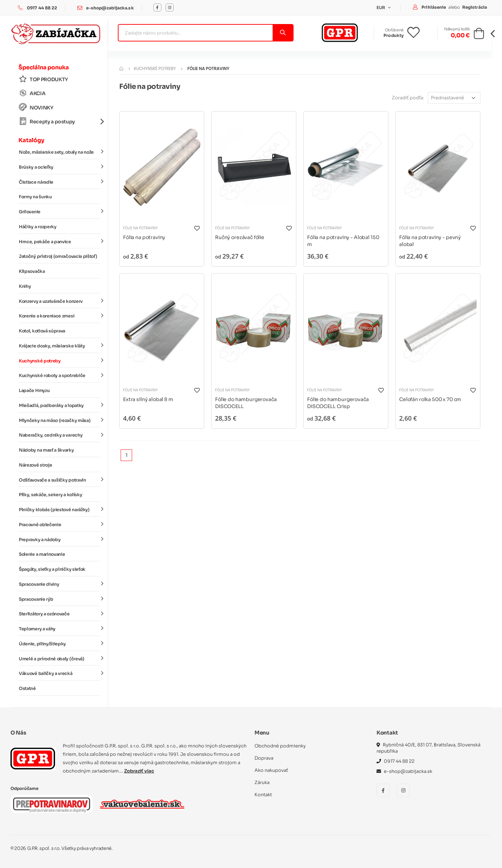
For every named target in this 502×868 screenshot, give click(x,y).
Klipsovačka (32, 271)
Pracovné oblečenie (59, 524)
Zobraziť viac (139, 771)
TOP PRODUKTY (43, 79)
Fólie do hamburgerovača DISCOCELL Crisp (338, 403)
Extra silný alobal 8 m (148, 399)
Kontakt (263, 795)
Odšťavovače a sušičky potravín (59, 479)
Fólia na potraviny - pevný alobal (430, 241)
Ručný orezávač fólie (240, 237)
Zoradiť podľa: (408, 98)
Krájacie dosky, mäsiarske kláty (59, 346)
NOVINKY (36, 107)
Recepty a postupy (59, 121)
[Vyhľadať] (283, 33)
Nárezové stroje (35, 465)
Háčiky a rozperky (38, 227)
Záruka (262, 782)
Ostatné (27, 689)
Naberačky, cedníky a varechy (59, 435)
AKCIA (32, 93)
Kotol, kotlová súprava (42, 331)
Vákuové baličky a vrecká (59, 673)
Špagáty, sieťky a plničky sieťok (52, 569)
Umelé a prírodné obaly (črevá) (59, 658)
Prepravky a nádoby (59, 539)
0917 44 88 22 (42, 8)
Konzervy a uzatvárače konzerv (59, 301)
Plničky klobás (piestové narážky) (59, 509)
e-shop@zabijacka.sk (110, 8)
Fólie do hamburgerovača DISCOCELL (246, 403)
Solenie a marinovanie (42, 554)
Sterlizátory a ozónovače (59, 614)
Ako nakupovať (271, 770)
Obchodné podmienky (280, 746)
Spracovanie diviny (59, 584)
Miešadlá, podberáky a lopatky (59, 405)
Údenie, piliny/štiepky (59, 644)
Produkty (394, 35)
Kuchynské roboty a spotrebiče (59, 375)
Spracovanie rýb (59, 599)
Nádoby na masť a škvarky (46, 450)
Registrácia (475, 7)
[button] (479, 36)
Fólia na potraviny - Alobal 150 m (343, 241)
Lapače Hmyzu (34, 391)
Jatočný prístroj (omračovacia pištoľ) (58, 256)
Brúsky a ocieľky (59, 167)
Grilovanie (59, 212)
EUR (382, 7)
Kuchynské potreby (59, 360)
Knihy (25, 286)
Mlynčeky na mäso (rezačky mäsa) (59, 420)
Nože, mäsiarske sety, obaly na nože (59, 152)
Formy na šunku (35, 197)
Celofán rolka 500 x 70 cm (430, 399)
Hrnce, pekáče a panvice (59, 241)
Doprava (264, 758)
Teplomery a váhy (59, 629)
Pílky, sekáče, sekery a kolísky (50, 495)
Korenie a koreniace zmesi (59, 316)
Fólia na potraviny (144, 237)
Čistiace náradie (59, 182)
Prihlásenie (434, 7)
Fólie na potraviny (140, 228)
